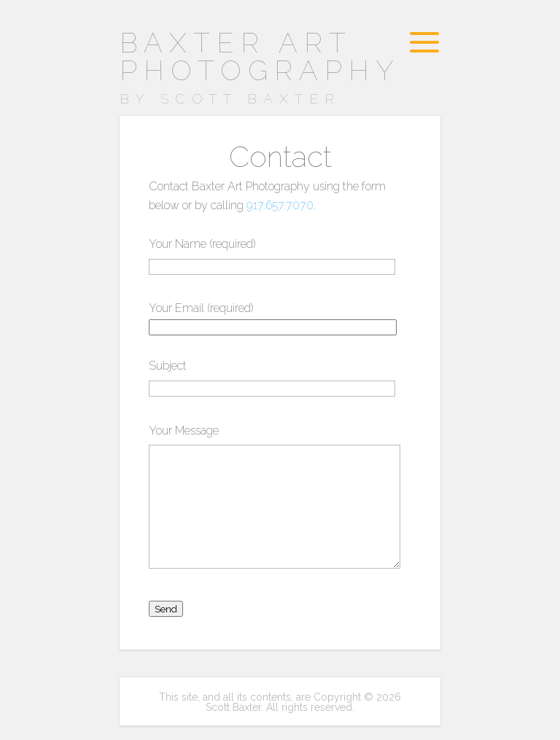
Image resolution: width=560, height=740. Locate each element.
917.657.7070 (280, 205)
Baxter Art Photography (269, 69)
